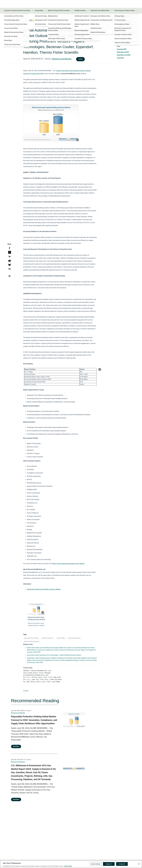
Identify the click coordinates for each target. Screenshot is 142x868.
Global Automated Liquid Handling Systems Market (44, 589)
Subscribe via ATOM (124, 55)
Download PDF (122, 49)
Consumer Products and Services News (17, 11)
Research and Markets (62, 59)
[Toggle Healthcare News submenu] (88, 11)
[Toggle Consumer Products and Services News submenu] (32, 11)
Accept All (122, 864)
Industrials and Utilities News (100, 11)
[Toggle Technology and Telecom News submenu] (137, 11)
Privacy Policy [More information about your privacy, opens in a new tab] (68, 866)
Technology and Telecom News (124, 11)
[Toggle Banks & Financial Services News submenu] (72, 11)
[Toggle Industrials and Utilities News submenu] (112, 11)
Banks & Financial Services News (59, 11)
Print (118, 46)
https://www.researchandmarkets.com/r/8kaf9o (68, 564)
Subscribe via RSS (123, 52)
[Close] (139, 864)
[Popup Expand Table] (100, 369)
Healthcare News (80, 11)
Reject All (109, 864)
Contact (26, 691)
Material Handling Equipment (32, 641)
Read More (16, 746)
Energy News (39, 11)
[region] (71, 864)
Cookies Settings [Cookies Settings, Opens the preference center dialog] (96, 864)
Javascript (120, 58)
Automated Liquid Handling (31, 638)
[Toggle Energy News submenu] (46, 11)
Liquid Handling (61, 638)
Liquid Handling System (74, 638)
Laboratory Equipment (47, 638)
